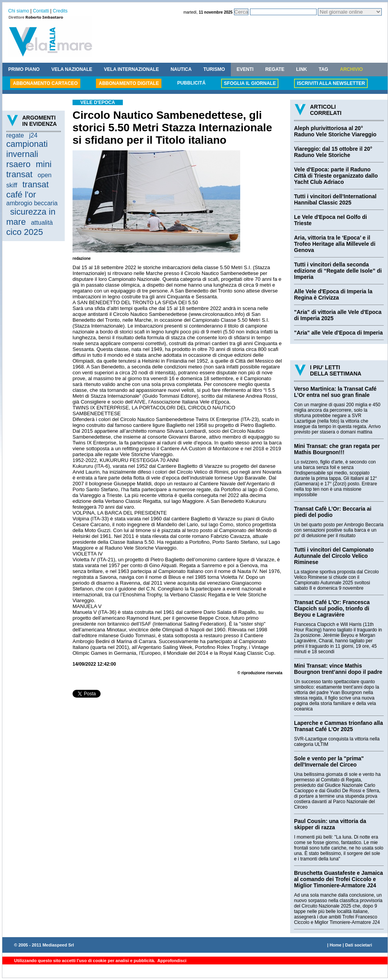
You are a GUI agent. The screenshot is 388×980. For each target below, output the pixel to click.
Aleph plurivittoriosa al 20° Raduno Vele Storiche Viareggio (335, 131)
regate (15, 135)
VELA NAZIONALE (72, 69)
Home (336, 945)
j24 (33, 135)
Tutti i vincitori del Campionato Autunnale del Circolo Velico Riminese (334, 556)
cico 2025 (25, 232)
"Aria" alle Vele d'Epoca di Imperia (338, 333)
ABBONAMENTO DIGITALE (129, 83)
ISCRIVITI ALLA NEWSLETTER (331, 83)
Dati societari (359, 945)
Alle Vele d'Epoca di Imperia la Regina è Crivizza (333, 294)
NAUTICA (181, 69)
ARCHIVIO (352, 69)
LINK (301, 69)
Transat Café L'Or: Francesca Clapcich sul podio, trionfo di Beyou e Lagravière (332, 608)
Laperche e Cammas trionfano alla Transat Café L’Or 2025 (338, 726)
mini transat (29, 169)
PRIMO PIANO (24, 69)
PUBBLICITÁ (191, 83)
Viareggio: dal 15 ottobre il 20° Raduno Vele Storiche (333, 152)
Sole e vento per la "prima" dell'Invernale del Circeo (329, 761)
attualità (42, 223)
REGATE (275, 69)
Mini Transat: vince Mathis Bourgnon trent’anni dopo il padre (338, 669)
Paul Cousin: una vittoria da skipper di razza (330, 824)
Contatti (41, 11)
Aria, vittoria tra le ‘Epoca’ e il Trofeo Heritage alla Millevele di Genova (335, 244)
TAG (323, 69)
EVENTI (245, 69)
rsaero (18, 164)
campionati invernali (27, 149)
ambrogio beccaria (32, 203)
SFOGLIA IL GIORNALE (250, 83)
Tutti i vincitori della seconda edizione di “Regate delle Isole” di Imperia (338, 271)
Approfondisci (171, 961)
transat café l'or (27, 189)
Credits (60, 11)
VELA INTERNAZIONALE (132, 69)
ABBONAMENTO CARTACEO (45, 83)
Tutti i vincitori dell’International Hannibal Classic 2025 (335, 199)
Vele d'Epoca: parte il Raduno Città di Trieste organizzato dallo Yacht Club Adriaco (336, 176)
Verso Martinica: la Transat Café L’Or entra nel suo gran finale (335, 392)
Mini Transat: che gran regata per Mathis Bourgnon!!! (337, 449)
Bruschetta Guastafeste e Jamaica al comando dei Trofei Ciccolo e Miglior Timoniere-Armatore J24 (338, 879)
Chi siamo (19, 11)
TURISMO (214, 69)
